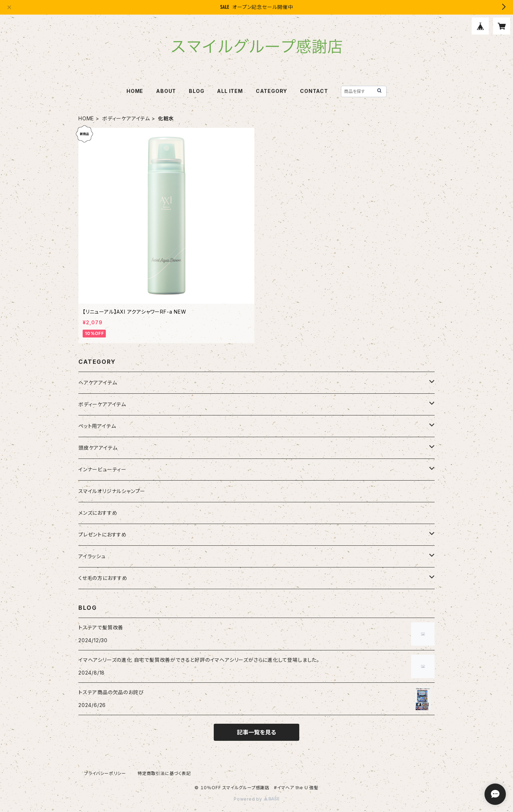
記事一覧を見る (256, 732)
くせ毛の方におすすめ (103, 578)
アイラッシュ (92, 556)
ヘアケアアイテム (98, 383)
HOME (135, 91)
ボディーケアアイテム (126, 118)
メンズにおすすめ (98, 513)
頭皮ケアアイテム (98, 448)
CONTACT (314, 91)
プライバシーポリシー (105, 773)
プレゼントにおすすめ (103, 535)
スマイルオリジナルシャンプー (112, 491)
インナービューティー (102, 469)
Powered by (256, 799)
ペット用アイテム (97, 426)
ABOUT (166, 91)
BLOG (196, 91)
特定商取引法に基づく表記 (164, 773)
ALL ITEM (230, 91)
